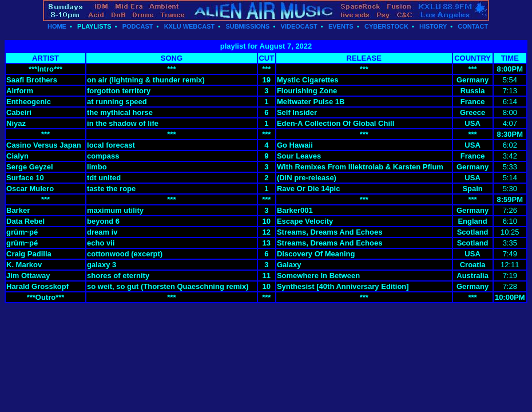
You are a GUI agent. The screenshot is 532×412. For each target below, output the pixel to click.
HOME (57, 26)
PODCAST (138, 26)
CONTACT (473, 26)
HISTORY (433, 26)
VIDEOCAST (299, 26)
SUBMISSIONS (247, 26)
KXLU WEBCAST (190, 26)
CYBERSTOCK (386, 26)
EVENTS (341, 26)
